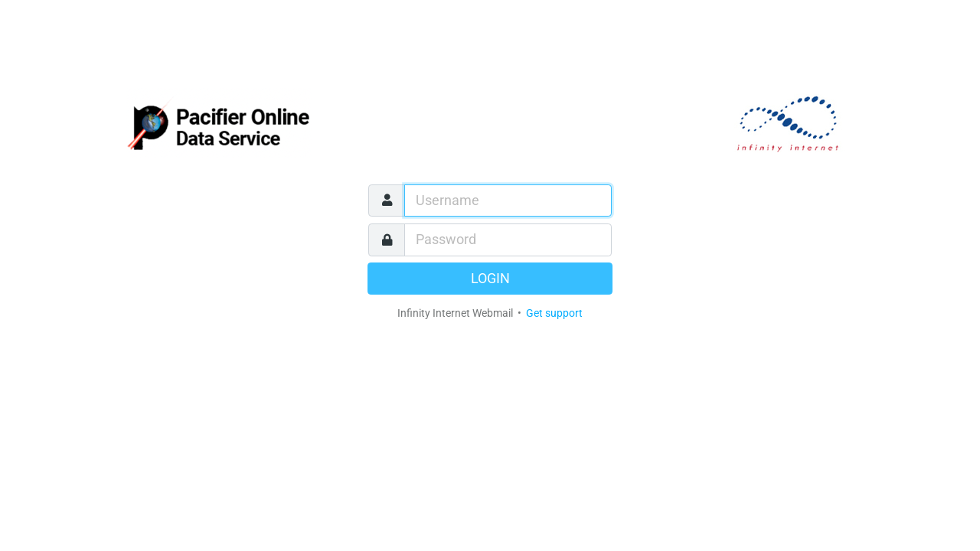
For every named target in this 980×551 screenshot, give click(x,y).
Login (490, 279)
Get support (554, 313)
